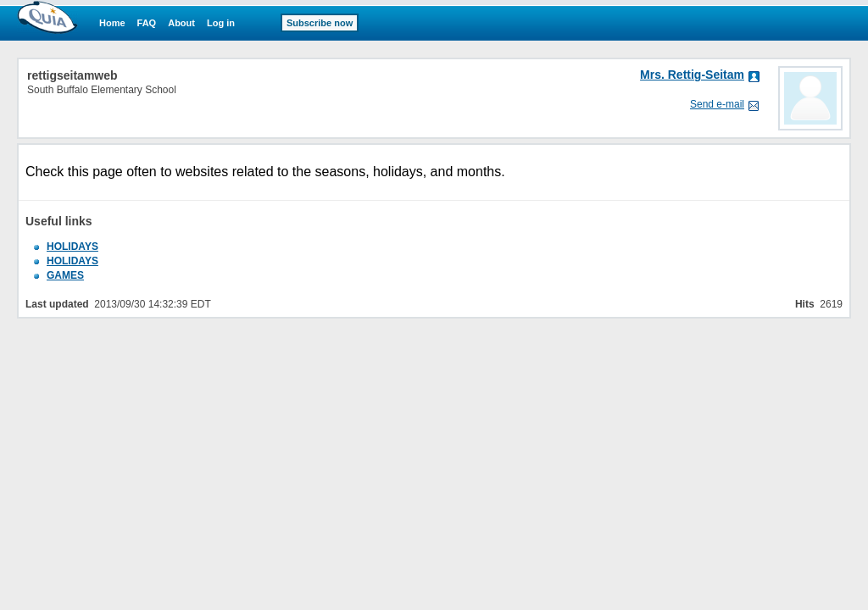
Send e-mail (717, 104)
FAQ (147, 23)
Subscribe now (320, 23)
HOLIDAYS (72, 247)
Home (112, 23)
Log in (221, 23)
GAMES (65, 275)
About (181, 23)
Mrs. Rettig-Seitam (692, 75)
